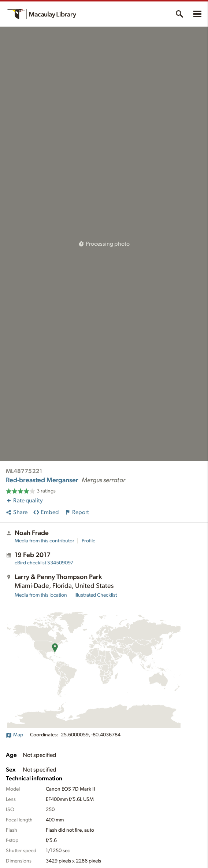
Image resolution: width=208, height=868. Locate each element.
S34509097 (44, 563)
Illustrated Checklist (96, 595)
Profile (88, 541)
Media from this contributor (44, 541)
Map (14, 735)
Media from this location (41, 595)
